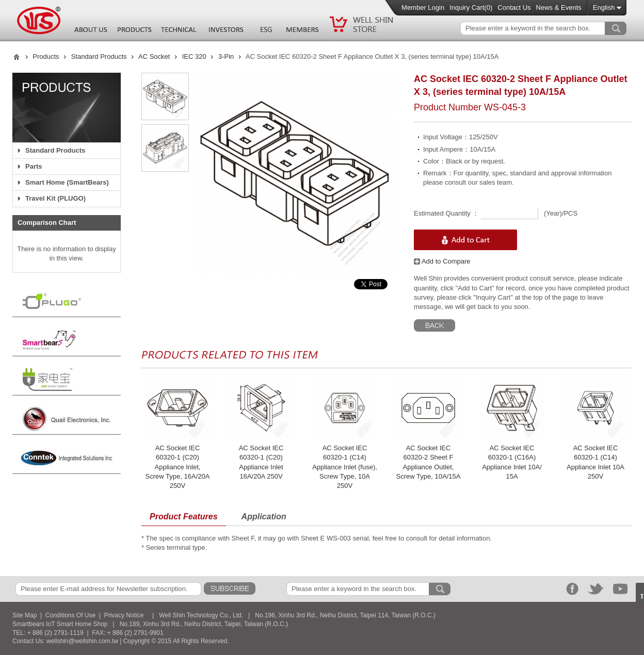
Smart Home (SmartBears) (67, 182)
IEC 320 (194, 56)
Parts (34, 166)
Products (46, 56)
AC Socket (154, 56)
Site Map (25, 615)
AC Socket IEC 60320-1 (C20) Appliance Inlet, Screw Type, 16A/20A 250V (178, 467)
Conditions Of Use (70, 615)
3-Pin (226, 56)
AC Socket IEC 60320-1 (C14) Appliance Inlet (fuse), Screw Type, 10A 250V (345, 467)
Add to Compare (442, 261)
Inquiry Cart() (471, 7)
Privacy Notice (124, 615)
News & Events (559, 7)
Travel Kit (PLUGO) (55, 198)
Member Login (423, 7)
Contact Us (514, 7)
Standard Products (99, 56)
